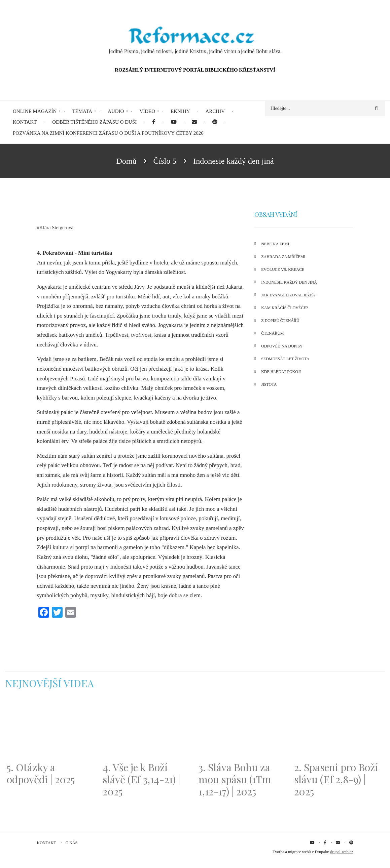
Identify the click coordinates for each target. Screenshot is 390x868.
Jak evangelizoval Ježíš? (288, 295)
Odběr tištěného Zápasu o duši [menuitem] (94, 122)
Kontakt (47, 843)
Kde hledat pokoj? (281, 372)
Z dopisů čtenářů (280, 321)
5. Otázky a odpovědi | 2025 (41, 773)
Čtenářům (272, 333)
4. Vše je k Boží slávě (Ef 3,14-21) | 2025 (141, 779)
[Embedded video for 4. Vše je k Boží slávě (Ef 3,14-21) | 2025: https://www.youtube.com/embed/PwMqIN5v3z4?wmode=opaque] (147, 729)
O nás (72, 843)
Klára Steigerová (56, 228)
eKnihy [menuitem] (180, 111)
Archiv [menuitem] (215, 111)
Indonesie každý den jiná (289, 282)
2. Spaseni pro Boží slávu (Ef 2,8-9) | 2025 (336, 779)
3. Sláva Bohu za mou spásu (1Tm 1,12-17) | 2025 (235, 779)
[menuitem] (154, 122)
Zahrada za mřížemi (283, 257)
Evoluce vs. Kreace (283, 270)
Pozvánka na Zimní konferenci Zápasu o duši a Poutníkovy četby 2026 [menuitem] (108, 133)
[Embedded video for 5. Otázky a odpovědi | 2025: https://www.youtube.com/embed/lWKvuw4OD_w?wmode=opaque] (51, 729)
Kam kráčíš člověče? (285, 308)
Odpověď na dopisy (282, 346)
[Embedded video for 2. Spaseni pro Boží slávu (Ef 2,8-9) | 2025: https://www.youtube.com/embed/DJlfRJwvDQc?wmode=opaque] (339, 729)
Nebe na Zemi (275, 244)
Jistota (269, 384)
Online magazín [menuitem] (35, 111)
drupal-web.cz (342, 852)
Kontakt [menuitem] (25, 122)
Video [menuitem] (147, 111)
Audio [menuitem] (116, 111)
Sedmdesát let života (285, 359)
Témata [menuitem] (82, 111)
